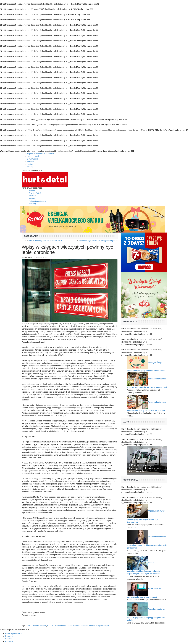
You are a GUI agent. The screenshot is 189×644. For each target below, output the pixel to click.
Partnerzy (9, 641)
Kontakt (30, 164)
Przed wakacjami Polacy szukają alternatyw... (98, 241)
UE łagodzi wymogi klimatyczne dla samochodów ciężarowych (146, 468)
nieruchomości (61, 626)
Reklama (31, 161)
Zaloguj (30, 167)
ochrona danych (39, 626)
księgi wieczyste (103, 626)
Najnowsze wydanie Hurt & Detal (40, 154)
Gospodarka (31, 236)
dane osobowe (74, 626)
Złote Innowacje (33, 156)
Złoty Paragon (33, 159)
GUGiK (50, 626)
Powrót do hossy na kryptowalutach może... (46, 241)
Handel (32, 191)
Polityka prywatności (14, 633)
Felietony (33, 198)
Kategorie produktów (37, 201)
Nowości (32, 196)
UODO (28, 626)
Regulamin (10, 636)
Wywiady (33, 204)
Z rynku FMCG (35, 193)
